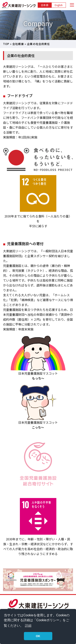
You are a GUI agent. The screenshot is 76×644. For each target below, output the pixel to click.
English (59, 5)
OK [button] (38, 636)
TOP (6, 44)
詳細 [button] (28, 626)
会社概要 (18, 44)
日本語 (45, 5)
